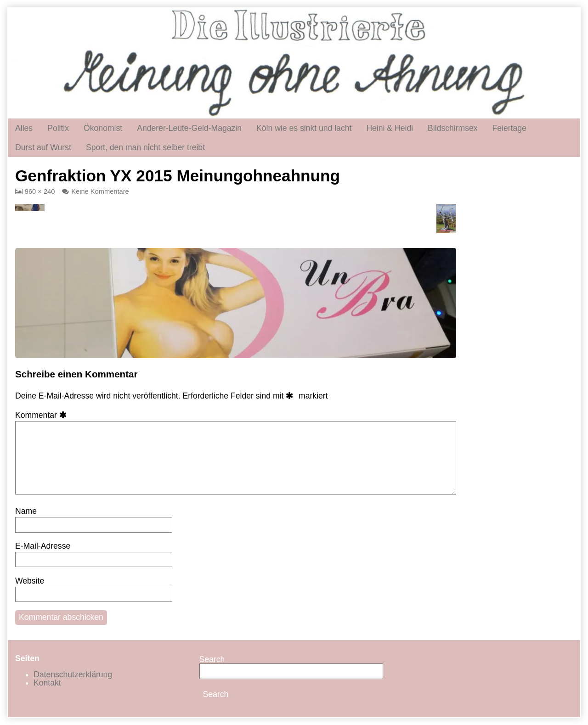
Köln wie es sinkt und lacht (304, 128)
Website (30, 581)
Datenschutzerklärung (73, 674)
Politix (58, 128)
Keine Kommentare (100, 191)
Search (212, 659)
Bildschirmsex (453, 128)
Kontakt (47, 683)
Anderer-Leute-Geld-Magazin (189, 128)
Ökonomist (103, 128)
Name (26, 511)
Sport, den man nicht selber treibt (145, 147)
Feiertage (509, 128)
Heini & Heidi (390, 128)
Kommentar (42, 415)
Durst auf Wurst (43, 147)
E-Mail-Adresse (43, 546)
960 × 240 (40, 191)
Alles (24, 128)
